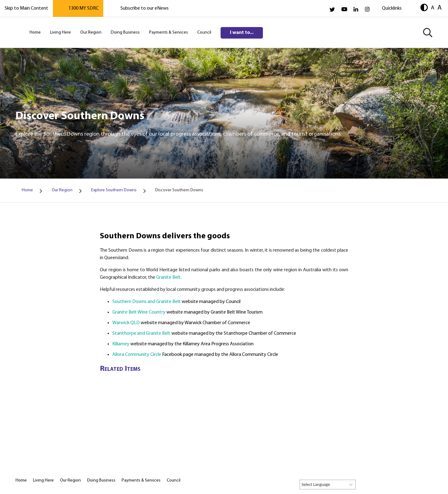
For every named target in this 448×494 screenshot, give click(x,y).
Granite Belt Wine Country (139, 312)
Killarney (121, 344)
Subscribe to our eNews (145, 8)
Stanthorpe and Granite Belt (141, 333)
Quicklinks (392, 8)
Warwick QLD (126, 323)
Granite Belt (168, 277)
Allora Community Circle (137, 355)
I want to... (242, 33)
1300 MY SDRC (84, 8)
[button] (424, 8)
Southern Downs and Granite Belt (147, 302)
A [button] (433, 8)
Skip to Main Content (26, 8)
